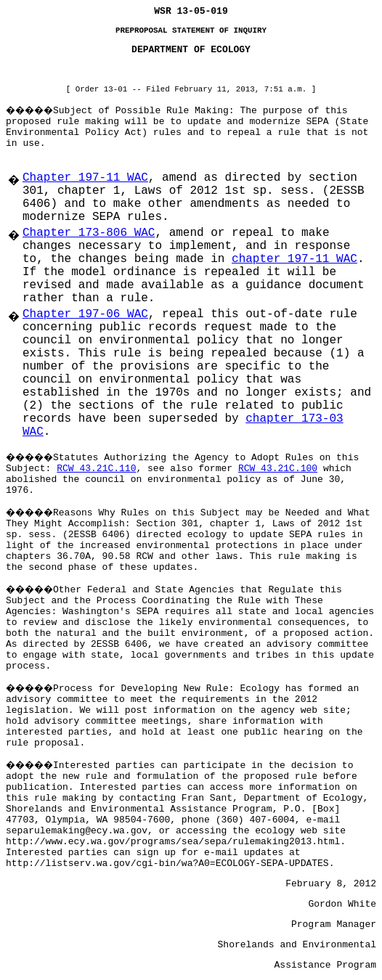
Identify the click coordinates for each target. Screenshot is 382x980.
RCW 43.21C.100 (278, 469)
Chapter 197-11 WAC (85, 178)
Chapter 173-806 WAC (89, 233)
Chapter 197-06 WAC (85, 314)
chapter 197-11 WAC (294, 259)
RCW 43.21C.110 (96, 469)
